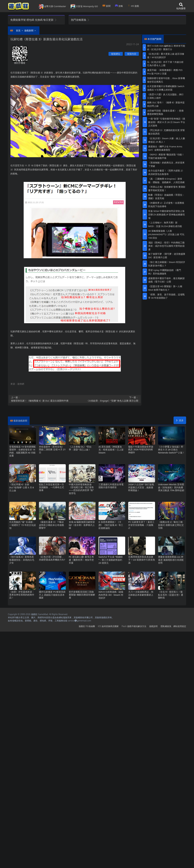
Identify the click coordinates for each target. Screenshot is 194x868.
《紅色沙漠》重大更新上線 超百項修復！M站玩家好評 (166, 56)
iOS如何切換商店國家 (108, 626)
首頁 (18, 30)
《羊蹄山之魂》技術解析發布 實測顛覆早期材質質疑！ (167, 188)
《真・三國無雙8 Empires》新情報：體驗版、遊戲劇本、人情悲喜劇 (166, 180)
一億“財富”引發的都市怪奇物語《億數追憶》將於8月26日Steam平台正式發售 (167, 122)
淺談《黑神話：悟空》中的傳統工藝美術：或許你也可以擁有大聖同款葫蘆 (166, 246)
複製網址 (116, 54)
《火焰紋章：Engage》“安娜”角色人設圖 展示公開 (107, 399)
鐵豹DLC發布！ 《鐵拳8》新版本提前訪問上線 (166, 104)
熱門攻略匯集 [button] (80, 20)
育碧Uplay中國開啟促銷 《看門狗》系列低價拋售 (165, 272)
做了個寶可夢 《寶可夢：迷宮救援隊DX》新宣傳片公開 (167, 256)
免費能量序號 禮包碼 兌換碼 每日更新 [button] (34, 20)
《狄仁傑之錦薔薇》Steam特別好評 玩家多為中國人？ (167, 264)
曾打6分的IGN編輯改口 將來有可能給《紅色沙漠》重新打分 (166, 47)
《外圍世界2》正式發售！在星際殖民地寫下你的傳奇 (166, 205)
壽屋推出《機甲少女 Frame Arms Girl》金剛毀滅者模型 (165, 148)
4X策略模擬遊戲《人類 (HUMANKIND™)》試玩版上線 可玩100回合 (166, 234)
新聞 (106, 6)
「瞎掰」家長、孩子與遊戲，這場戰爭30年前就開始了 (166, 296)
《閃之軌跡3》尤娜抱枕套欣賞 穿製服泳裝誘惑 (166, 132)
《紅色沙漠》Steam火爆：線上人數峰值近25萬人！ (167, 140)
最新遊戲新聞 (20, 421)
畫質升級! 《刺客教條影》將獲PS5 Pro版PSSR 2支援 (165, 72)
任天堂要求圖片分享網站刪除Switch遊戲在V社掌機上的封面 (166, 88)
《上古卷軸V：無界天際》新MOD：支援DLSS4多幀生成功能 (165, 224)
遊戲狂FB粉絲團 (87, 626)
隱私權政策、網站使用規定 (173, 626)
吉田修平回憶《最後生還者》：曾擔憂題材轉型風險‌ (165, 112)
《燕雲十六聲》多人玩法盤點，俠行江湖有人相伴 (165, 96)
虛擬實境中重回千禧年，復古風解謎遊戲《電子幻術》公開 (166, 280)
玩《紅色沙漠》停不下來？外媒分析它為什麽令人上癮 (165, 64)
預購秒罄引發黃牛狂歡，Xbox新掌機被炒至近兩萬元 (166, 80)
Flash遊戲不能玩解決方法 (134, 626)
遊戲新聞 (29, 30)
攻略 (119, 6)
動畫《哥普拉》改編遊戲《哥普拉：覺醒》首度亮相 (166, 197)
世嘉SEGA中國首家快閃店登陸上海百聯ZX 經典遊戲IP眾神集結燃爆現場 (167, 214)
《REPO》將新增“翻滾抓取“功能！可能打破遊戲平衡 (166, 156)
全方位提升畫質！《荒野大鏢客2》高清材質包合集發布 (166, 172)
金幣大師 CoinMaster (53, 7)
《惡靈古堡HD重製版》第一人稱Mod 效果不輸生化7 (165, 288)
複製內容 (132, 54)
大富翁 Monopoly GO (84, 7)
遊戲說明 (153, 626)
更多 (180, 420)
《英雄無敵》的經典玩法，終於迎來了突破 (166, 164)
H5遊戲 (133, 6)
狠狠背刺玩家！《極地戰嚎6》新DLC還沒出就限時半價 (42, 399)
